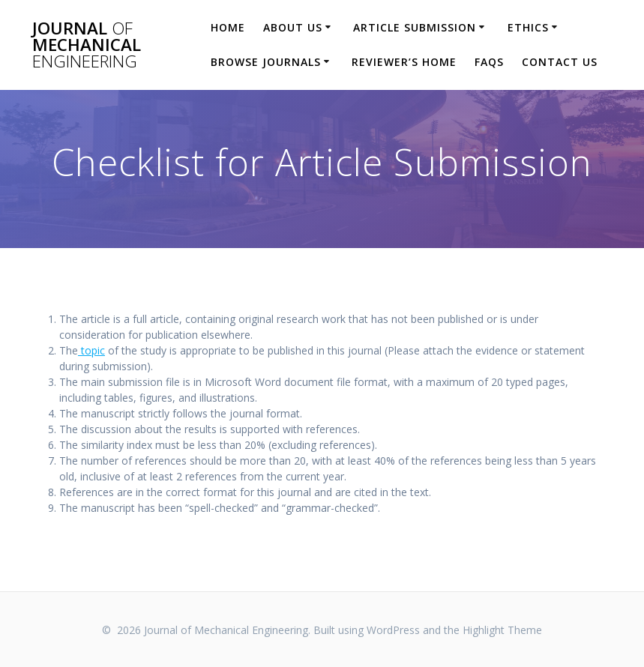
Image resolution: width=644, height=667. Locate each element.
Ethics (528, 27)
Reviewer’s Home (404, 62)
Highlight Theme (502, 630)
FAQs (489, 62)
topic (91, 350)
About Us (293, 27)
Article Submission (415, 27)
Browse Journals (266, 62)
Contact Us (560, 62)
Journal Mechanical (87, 45)
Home (228, 27)
